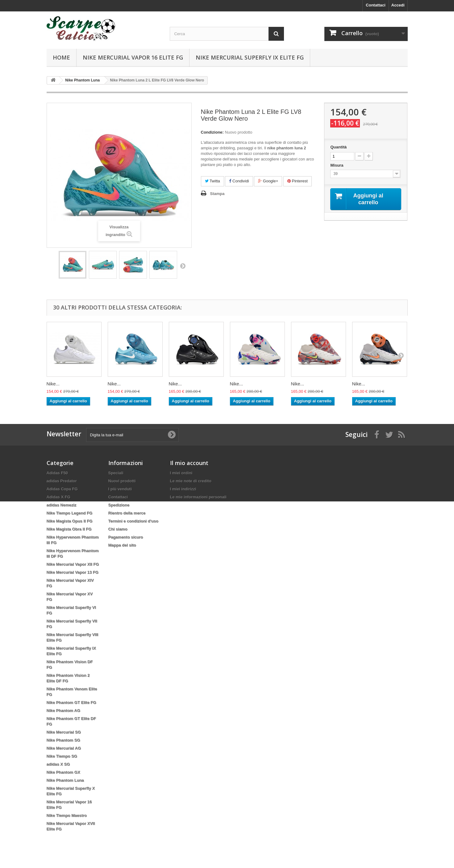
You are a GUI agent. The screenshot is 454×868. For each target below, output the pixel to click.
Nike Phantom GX (63, 772)
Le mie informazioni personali (198, 497)
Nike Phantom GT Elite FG (71, 702)
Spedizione (119, 505)
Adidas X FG (58, 497)
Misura (337, 165)
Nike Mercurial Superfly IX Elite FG (250, 57)
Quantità (338, 147)
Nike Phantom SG (63, 740)
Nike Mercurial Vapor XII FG (73, 564)
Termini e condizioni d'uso (133, 521)
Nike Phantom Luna (65, 780)
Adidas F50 (57, 473)
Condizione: (212, 132)
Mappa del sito (122, 545)
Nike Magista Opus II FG (70, 521)
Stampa (217, 194)
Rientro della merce (127, 513)
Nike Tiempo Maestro (67, 815)
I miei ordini (181, 473)
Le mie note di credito (191, 481)
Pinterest (298, 181)
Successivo (183, 266)
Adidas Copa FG (62, 489)
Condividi (239, 181)
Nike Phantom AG (63, 710)
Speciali (116, 473)
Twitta (212, 181)
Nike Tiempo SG (62, 756)
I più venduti (120, 489)
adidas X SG (58, 764)
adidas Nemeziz (62, 505)
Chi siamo (118, 529)
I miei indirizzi (183, 489)
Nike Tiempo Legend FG (70, 513)
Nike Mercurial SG (64, 732)
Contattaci (376, 5)
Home (61, 57)
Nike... (53, 384)
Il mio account (189, 463)
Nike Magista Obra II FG (69, 529)
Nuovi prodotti (122, 481)
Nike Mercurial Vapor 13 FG (73, 572)
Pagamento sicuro (126, 537)
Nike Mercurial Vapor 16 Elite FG (133, 57)
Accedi (398, 5)
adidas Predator (62, 481)
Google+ (268, 181)
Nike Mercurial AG (64, 748)
